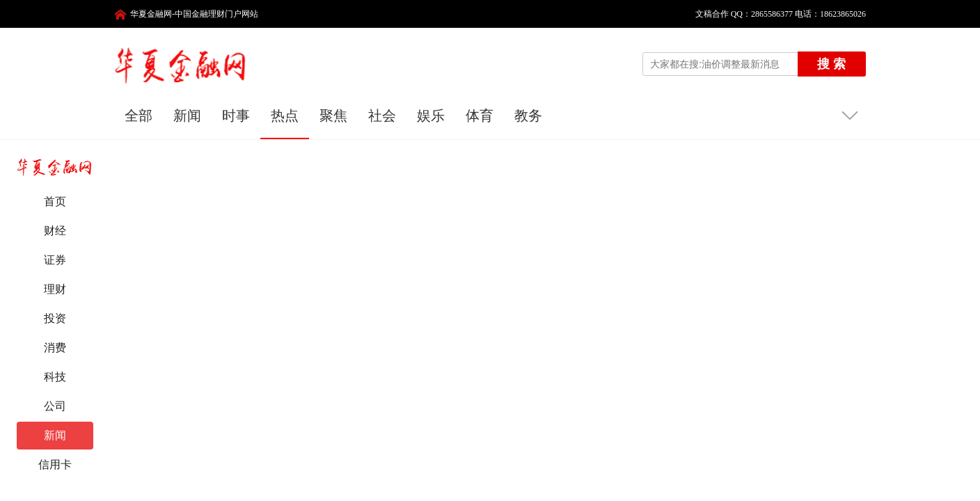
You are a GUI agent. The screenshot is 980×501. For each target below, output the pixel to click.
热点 (285, 116)
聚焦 (333, 116)
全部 (139, 116)
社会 (382, 116)
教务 (528, 116)
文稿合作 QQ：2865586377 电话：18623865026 (776, 14)
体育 (480, 116)
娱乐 (431, 116)
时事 (236, 116)
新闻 (187, 116)
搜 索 (831, 64)
